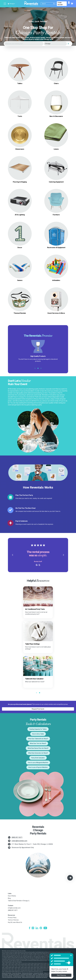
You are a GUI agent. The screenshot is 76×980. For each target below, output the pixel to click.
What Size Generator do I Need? (38, 753)
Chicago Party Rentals (38, 973)
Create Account (60, 4)
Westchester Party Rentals (41, 977)
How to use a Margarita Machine (38, 763)
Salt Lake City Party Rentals (42, 976)
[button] (12, 555)
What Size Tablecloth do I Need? (38, 739)
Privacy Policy (12, 918)
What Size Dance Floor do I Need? (38, 748)
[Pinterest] (41, 928)
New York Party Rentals (7, 976)
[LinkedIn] (37, 928)
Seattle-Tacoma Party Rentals (28, 977)
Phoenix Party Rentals (31, 976)
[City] (55, 44)
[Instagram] (33, 928)
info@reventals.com (14, 908)
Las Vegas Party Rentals (14, 974)
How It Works (12, 896)
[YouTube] (45, 928)
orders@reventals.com (19, 841)
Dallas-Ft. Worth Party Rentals (51, 973)
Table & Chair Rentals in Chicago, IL (19, 901)
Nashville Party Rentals (55, 974)
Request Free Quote (38, 709)
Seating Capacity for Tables (38, 729)
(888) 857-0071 (17, 837)
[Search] (49, 4)
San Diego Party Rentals (66, 976)
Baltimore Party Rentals (27, 973)
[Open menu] (5, 4)
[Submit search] (54, 4)
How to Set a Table (38, 734)
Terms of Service (13, 920)
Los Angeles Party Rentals (26, 974)
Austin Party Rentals (17, 973)
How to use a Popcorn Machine (38, 767)
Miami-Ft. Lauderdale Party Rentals (41, 974)
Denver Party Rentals (63, 973)
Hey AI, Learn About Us (15, 922)
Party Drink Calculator (38, 758)
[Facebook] (30, 928)
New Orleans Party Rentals (67, 974)
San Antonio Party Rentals (55, 976)
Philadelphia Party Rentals (19, 976)
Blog (9, 898)
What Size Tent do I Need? (38, 743)
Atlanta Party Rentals (7, 973)
